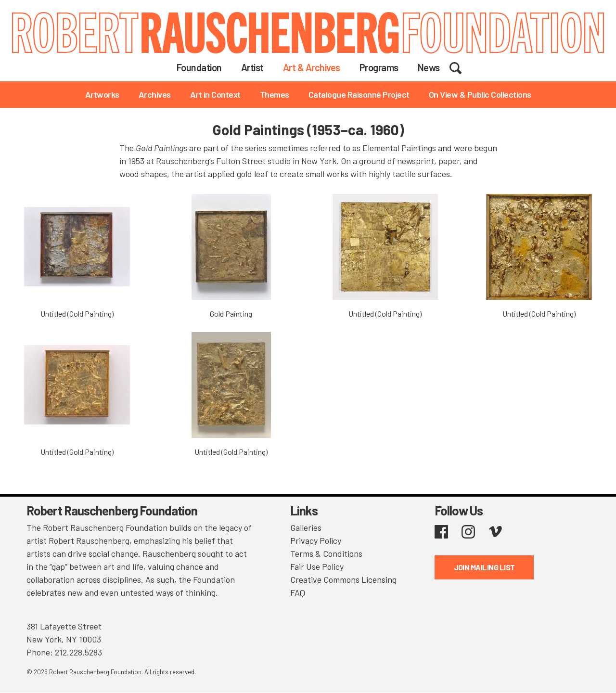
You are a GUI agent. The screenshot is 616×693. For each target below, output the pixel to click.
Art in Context (215, 94)
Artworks (102, 94)
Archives (155, 94)
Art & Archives (312, 67)
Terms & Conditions (326, 553)
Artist (252, 67)
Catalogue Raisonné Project (359, 94)
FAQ (298, 592)
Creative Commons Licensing (343, 579)
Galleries (306, 527)
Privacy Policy (316, 540)
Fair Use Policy (317, 566)
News (429, 67)
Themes (275, 94)
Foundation (199, 67)
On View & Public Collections (480, 94)
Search (462, 67)
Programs (379, 67)
